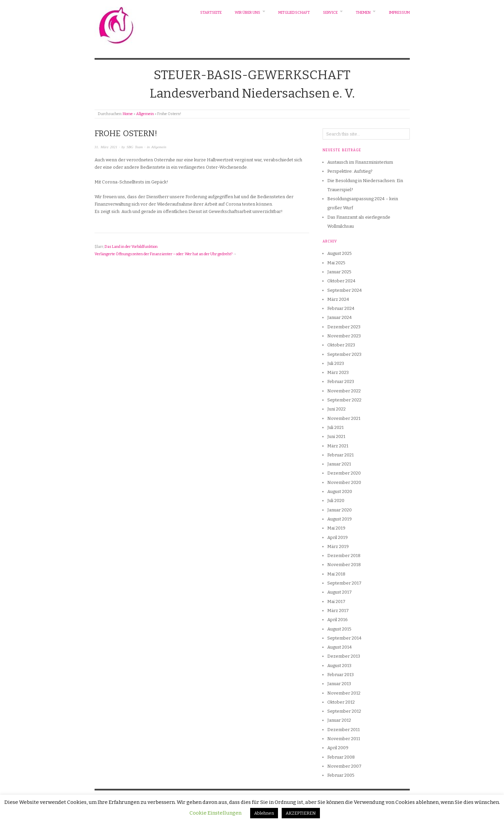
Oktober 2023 (341, 345)
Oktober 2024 (341, 281)
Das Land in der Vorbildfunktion (131, 247)
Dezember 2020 (344, 473)
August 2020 (340, 491)
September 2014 (344, 638)
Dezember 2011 (344, 730)
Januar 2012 (339, 720)
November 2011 (344, 739)
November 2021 (344, 418)
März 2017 (338, 611)
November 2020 (344, 482)
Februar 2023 (341, 381)
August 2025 (340, 253)
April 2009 (338, 748)
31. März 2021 (106, 147)
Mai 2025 (336, 263)
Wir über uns (247, 13)
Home (128, 114)
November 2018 (344, 565)
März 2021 (338, 446)
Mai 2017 (336, 601)
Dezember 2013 (344, 656)
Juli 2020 (336, 501)
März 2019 (338, 546)
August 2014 (340, 647)
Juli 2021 (335, 427)
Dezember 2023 (344, 327)
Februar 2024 (341, 308)
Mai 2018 (336, 574)
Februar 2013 (341, 675)
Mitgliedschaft (294, 13)
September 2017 (344, 583)
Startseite (211, 13)
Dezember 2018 (344, 556)
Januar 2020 (340, 510)
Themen (363, 13)
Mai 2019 (336, 528)
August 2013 (339, 666)
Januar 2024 (340, 317)
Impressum (399, 13)
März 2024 (338, 299)
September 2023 (344, 354)
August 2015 (339, 629)
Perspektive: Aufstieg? (350, 171)
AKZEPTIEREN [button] (301, 813)
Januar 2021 (339, 464)
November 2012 (344, 693)
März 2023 (338, 372)
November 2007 (344, 766)
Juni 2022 (337, 409)
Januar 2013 (339, 684)
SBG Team (134, 147)
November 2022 (344, 391)
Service (330, 13)
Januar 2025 (339, 272)
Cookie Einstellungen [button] (215, 813)
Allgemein (145, 114)
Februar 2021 (341, 455)
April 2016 (338, 620)
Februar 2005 (341, 775)
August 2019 (340, 519)
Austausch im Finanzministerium (360, 162)
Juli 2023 (336, 363)
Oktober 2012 (341, 702)
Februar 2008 (341, 757)
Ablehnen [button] (264, 813)
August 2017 (340, 592)
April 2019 (338, 537)
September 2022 (344, 400)
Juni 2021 (336, 436)
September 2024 (345, 290)
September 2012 (344, 711)
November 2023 (344, 336)
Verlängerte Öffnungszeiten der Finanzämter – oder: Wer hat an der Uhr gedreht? (163, 254)
